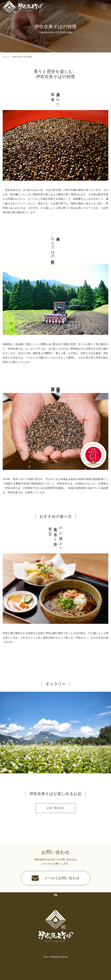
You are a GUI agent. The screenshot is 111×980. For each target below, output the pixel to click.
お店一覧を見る (56, 808)
